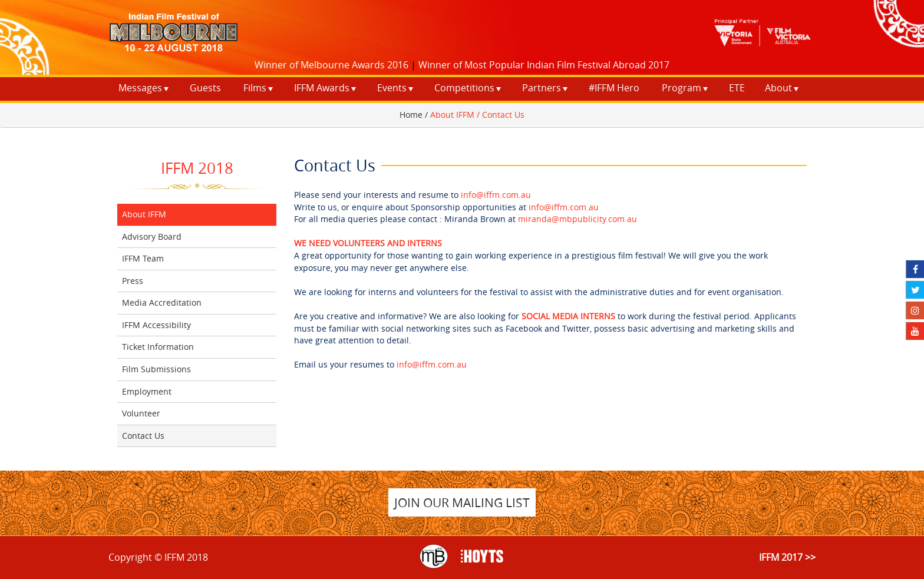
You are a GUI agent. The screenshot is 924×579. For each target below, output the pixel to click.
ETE (737, 88)
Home (411, 115)
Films (255, 88)
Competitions (464, 88)
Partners (542, 88)
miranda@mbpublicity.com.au (577, 219)
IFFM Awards (322, 88)
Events (392, 88)
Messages (140, 88)
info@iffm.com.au (496, 195)
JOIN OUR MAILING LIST (462, 502)
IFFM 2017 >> (787, 557)
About (778, 88)
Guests (205, 88)
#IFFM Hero (614, 88)
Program (682, 88)
